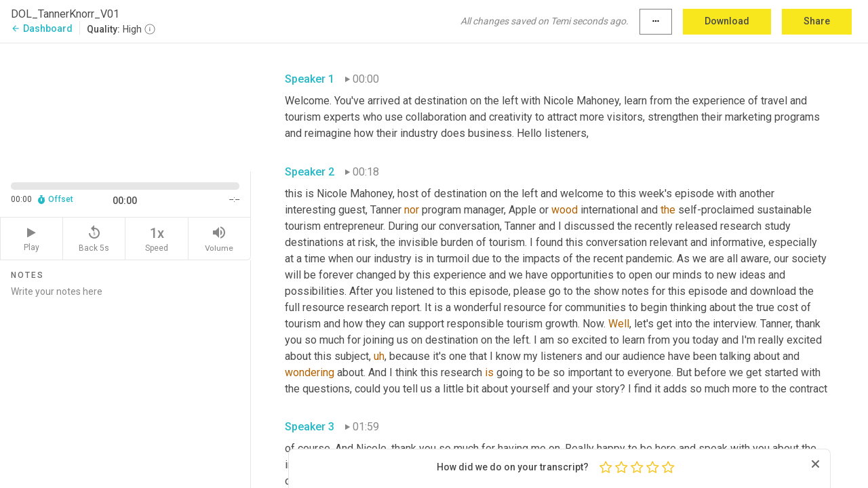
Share (817, 21)
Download (727, 21)
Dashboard (42, 28)
